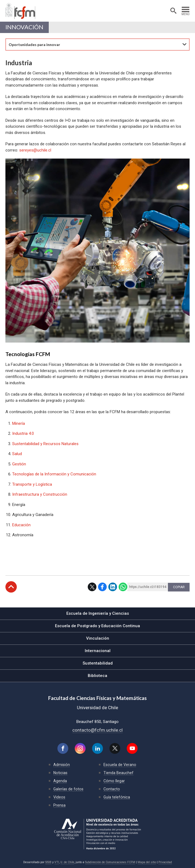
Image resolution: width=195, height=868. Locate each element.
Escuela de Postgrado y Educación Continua (97, 626)
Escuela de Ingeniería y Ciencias (98, 613)
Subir (11, 587)
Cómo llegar (114, 781)
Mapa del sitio (147, 862)
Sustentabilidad (98, 663)
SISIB (48, 862)
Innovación (24, 27)
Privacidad (165, 862)
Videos (59, 797)
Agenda (60, 781)
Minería (19, 423)
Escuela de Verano (120, 765)
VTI (57, 862)
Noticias (60, 773)
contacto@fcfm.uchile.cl (97, 730)
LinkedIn (113, 587)
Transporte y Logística (32, 484)
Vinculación (98, 638)
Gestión (19, 464)
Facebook (102, 587)
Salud (17, 454)
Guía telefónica (117, 797)
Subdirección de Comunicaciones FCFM (110, 862)
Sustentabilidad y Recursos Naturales (45, 444)
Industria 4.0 (24, 433)
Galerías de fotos (68, 789)
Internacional (98, 651)
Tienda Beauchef (118, 773)
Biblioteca (97, 676)
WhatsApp (123, 587)
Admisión (62, 765)
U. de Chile (67, 862)
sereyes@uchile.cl (35, 150)
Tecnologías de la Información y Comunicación (54, 474)
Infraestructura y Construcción (40, 494)
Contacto (112, 789)
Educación (21, 525)
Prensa (59, 805)
